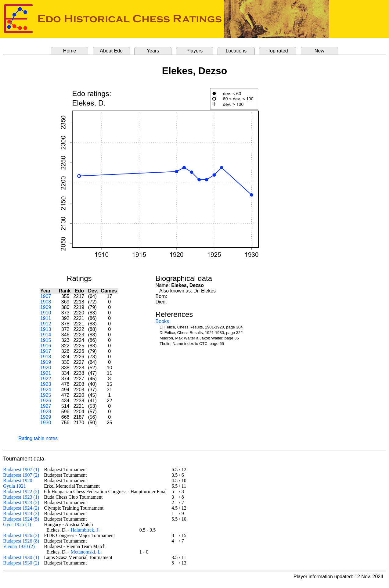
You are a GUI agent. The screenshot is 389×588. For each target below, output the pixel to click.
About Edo (111, 51)
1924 (46, 390)
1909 (46, 307)
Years (153, 51)
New (319, 51)
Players (194, 51)
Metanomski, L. (86, 552)
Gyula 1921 (14, 486)
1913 (46, 329)
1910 (46, 313)
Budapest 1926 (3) (21, 535)
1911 (46, 318)
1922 (46, 379)
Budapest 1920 (18, 480)
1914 (46, 335)
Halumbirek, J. (85, 530)
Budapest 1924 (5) (21, 519)
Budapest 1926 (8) (21, 541)
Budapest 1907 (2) (21, 475)
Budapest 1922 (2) (21, 491)
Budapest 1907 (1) (21, 470)
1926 (46, 401)
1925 (46, 395)
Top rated (278, 51)
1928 (46, 412)
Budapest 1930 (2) (21, 563)
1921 (46, 373)
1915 (46, 340)
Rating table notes (38, 438)
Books (162, 321)
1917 (46, 351)
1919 (46, 362)
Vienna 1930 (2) (19, 546)
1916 (46, 346)
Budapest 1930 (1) (21, 557)
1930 (46, 423)
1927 (46, 406)
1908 (46, 302)
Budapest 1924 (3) (21, 513)
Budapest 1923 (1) (21, 497)
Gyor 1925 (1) (17, 524)
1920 (46, 368)
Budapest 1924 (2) (21, 508)
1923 (46, 384)
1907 (46, 296)
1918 (46, 357)
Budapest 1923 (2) (21, 502)
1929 (46, 417)
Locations (236, 51)
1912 (46, 324)
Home (70, 51)
